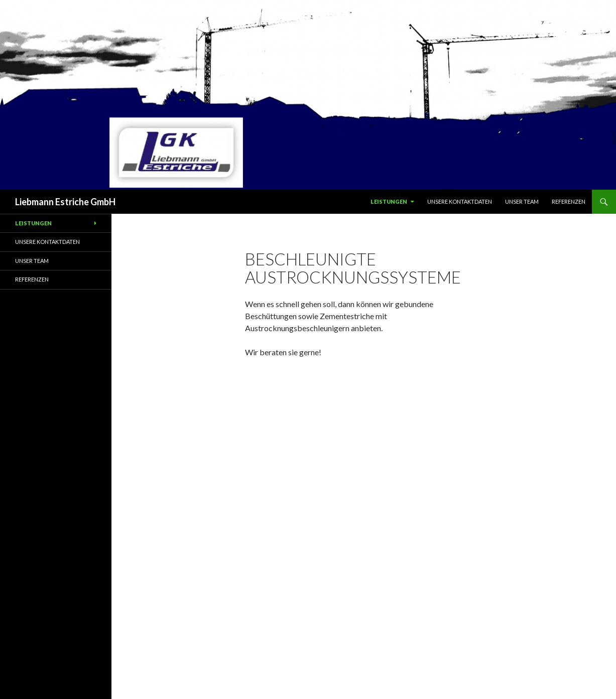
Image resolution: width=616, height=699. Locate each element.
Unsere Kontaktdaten (460, 201)
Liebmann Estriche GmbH (65, 202)
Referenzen (569, 201)
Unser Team (522, 201)
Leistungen (389, 201)
